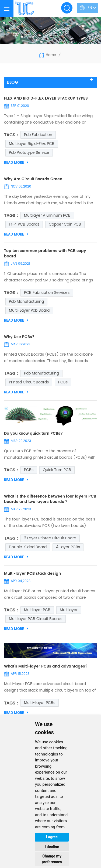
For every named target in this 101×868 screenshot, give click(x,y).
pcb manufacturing (26, 302)
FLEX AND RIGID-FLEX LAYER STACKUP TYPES (46, 98)
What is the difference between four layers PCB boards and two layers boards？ (50, 499)
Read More (16, 163)
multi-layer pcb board (29, 310)
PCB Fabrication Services (47, 293)
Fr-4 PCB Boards (24, 224)
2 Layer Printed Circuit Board (50, 538)
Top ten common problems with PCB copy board (45, 254)
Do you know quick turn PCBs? (33, 434)
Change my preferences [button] (52, 859)
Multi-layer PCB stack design (32, 574)
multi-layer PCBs (40, 703)
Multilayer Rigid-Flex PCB (32, 144)
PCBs (63, 382)
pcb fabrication (38, 135)
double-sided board (28, 547)
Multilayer (69, 610)
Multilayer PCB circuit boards (36, 619)
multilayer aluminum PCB (47, 215)
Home (47, 55)
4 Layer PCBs (68, 547)
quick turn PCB (57, 470)
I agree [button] (52, 837)
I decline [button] (52, 847)
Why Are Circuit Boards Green (33, 179)
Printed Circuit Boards (29, 382)
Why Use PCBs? (19, 337)
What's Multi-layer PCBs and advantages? (46, 666)
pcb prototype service (29, 153)
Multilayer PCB (37, 610)
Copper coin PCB (65, 224)
